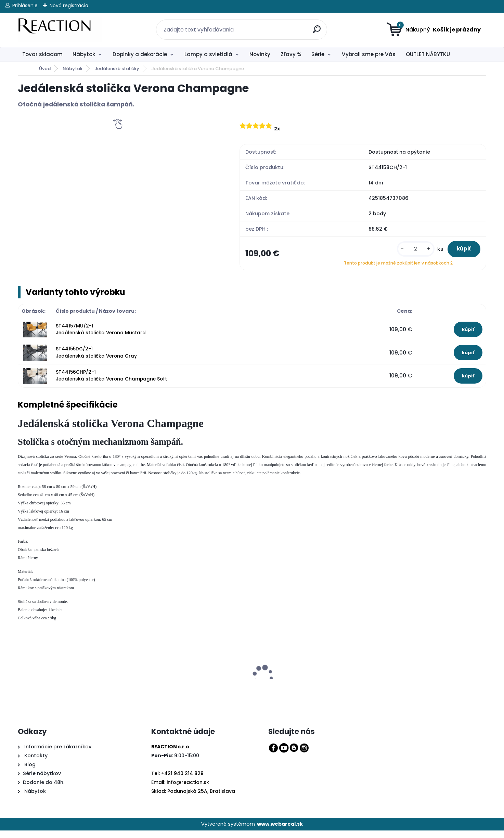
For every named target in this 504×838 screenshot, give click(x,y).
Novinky (260, 54)
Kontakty (36, 763)
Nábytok (84, 54)
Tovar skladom (42, 54)
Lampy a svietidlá (208, 54)
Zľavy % (291, 54)
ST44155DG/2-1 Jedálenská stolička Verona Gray (96, 360)
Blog (29, 772)
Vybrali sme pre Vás (369, 54)
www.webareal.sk (280, 831)
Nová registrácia (69, 5)
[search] (314, 25)
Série (318, 54)
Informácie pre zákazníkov (57, 754)
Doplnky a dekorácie (140, 54)
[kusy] (405, 253)
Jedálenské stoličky (117, 69)
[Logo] (60, 30)
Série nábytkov (42, 781)
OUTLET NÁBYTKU (428, 54)
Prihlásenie (25, 5)
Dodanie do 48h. (44, 790)
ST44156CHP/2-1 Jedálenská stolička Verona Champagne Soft (111, 383)
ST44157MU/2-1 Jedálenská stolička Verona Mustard (101, 337)
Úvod (45, 69)
